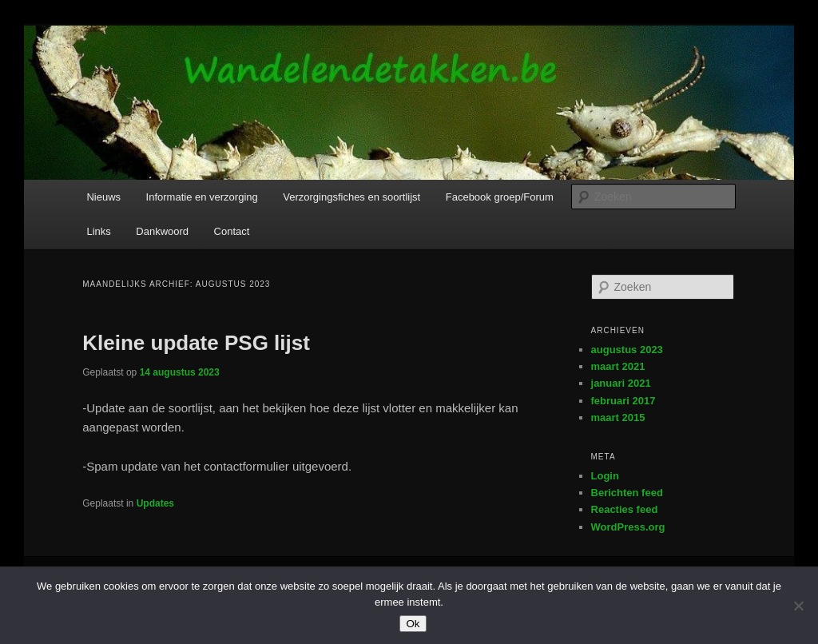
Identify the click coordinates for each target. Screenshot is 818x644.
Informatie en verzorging (202, 197)
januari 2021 (621, 383)
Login (605, 476)
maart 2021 (618, 366)
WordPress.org (628, 527)
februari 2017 (623, 401)
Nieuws (103, 197)
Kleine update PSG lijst (196, 343)
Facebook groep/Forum (500, 197)
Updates (155, 503)
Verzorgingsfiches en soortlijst (351, 197)
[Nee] (798, 606)
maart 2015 (618, 417)
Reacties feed (625, 509)
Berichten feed (627, 493)
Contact (232, 231)
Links (98, 231)
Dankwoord (162, 231)
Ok (413, 624)
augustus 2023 (627, 350)
